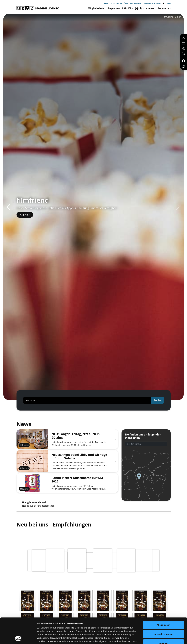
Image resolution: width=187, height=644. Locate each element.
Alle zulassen (163, 601)
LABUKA (127, 8)
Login (167, 3)
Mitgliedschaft (96, 8)
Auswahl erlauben (163, 610)
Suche (119, 3)
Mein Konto (109, 3)
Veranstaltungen (153, 3)
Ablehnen (163, 619)
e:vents (150, 8)
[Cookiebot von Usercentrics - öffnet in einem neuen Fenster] (18, 638)
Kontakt (138, 3)
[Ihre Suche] (87, 400)
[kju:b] (139, 8)
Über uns (128, 3)
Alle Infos (25, 215)
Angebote (113, 8)
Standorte (163, 8)
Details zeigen (150, 638)
